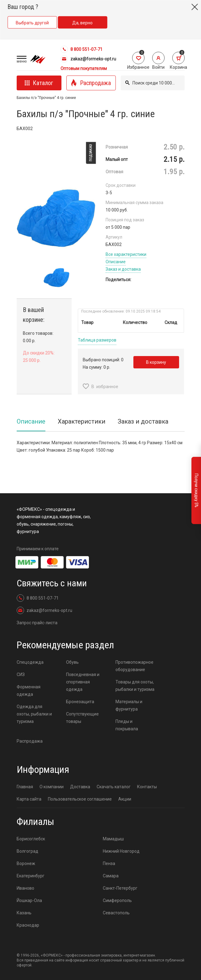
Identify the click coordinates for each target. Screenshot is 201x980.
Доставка (80, 787)
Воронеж (26, 863)
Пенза (109, 863)
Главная (25, 787)
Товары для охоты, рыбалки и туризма (135, 686)
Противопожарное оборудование (134, 666)
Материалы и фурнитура (129, 705)
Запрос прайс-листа (37, 623)
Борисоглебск (31, 839)
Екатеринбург (31, 876)
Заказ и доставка (123, 269)
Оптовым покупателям (84, 68)
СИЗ (21, 675)
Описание (116, 262)
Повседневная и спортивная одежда (83, 682)
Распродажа (30, 741)
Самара (111, 876)
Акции (125, 799)
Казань (24, 913)
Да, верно (82, 23)
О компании (52, 787)
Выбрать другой (32, 23)
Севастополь (116, 913)
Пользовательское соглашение (80, 799)
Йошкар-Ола (29, 900)
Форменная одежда (29, 691)
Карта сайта (29, 799)
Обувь (72, 662)
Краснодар (28, 925)
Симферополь (117, 900)
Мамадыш (113, 839)
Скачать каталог (114, 787)
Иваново (25, 888)
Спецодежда (30, 662)
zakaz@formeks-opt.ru (88, 59)
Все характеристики (126, 254)
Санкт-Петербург (120, 888)
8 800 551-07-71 (82, 49)
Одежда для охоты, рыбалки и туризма (34, 714)
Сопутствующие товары (82, 718)
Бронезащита (80, 702)
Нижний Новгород (121, 851)
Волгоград (27, 851)
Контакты (147, 787)
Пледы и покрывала (127, 725)
